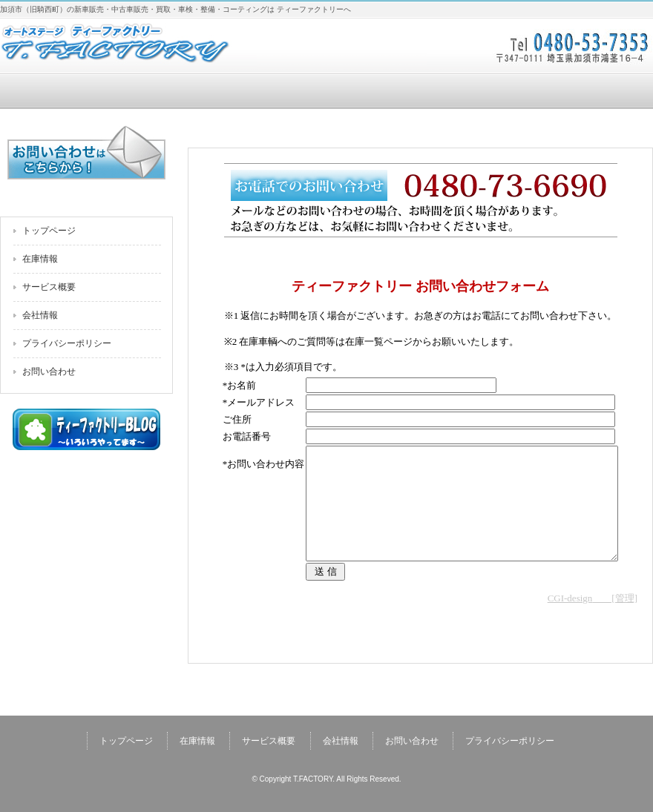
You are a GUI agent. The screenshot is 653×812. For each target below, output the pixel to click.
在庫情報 (196, 92)
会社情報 (457, 92)
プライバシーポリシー (67, 343)
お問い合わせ (588, 92)
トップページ (65, 92)
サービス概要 (326, 92)
